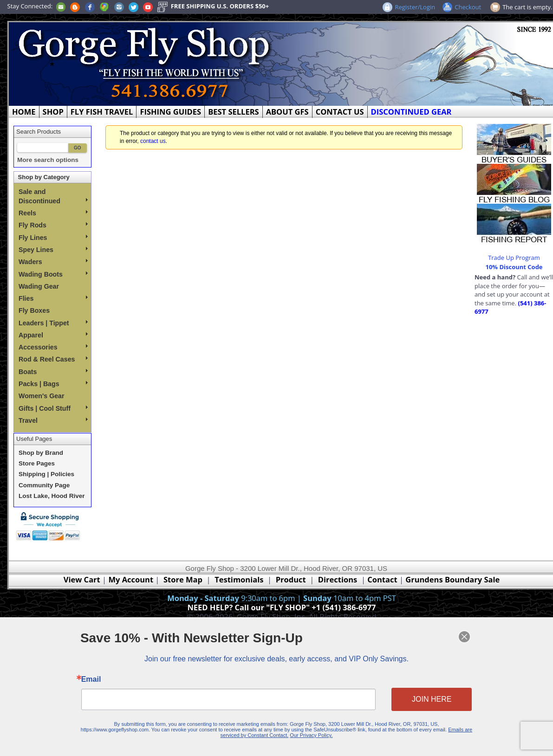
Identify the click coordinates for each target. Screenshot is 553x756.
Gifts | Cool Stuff (53, 408)
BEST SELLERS (233, 112)
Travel (53, 420)
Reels (53, 213)
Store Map (183, 579)
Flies (53, 298)
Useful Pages (34, 439)
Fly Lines (53, 238)
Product (291, 579)
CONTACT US (340, 112)
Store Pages (37, 463)
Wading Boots (53, 274)
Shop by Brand (41, 453)
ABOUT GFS (287, 112)
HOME (24, 112)
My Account (131, 579)
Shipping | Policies (46, 474)
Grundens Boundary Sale (452, 579)
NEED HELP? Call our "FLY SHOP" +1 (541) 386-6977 (281, 607)
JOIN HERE (420, 698)
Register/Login (415, 7)
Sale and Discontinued (53, 196)
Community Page (44, 485)
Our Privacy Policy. (309, 731)
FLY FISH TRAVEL (102, 112)
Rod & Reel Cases (53, 359)
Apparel (53, 335)
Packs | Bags (53, 384)
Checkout (468, 7)
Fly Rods (53, 225)
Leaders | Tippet (53, 323)
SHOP (53, 112)
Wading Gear (39, 286)
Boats (53, 372)
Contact (383, 579)
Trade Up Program (514, 258)
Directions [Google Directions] (338, 579)
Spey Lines (53, 250)
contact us (153, 141)
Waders (53, 262)
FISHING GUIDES (170, 112)
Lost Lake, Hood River (52, 496)
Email (105, 680)
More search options (48, 160)
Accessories (53, 347)
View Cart (82, 579)
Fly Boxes (34, 310)
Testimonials (239, 579)
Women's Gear (42, 396)
